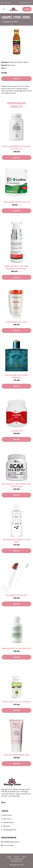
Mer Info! (17, 79)
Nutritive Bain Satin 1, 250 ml (16, 322)
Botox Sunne (7, 815)
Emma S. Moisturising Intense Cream (16, 755)
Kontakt (16, 857)
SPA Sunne (6, 826)
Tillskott (25, 62)
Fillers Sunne (7, 819)
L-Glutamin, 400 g (17, 431)
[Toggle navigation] (4, 9)
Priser (27, 9)
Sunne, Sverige (7, 3)
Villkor (24, 857)
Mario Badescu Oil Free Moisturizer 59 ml (16, 648)
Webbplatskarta (16, 861)
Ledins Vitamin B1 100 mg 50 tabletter (17, 202)
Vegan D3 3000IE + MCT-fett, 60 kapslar (17, 702)
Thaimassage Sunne (10, 830)
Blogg (9, 857)
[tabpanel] (16, 42)
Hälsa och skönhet (16, 62)
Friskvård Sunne (8, 822)
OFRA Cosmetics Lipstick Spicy (16, 595)
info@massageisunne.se (25, 3)
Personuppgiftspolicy (16, 859)
